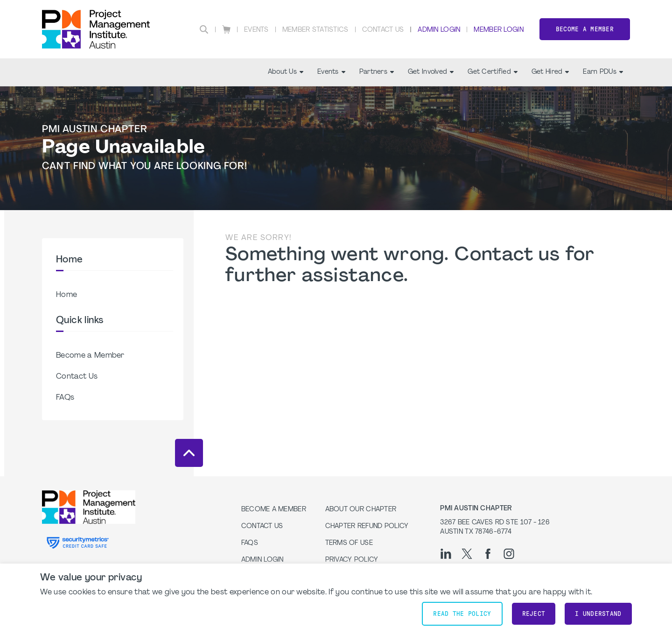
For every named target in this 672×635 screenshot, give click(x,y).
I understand (598, 614)
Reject (534, 614)
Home (66, 295)
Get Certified (493, 72)
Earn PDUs (603, 72)
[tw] (467, 554)
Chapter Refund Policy (367, 526)
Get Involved (431, 72)
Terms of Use (349, 543)
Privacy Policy (352, 560)
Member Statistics (315, 30)
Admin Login (439, 30)
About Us (286, 72)
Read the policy (462, 614)
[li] (446, 554)
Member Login (498, 30)
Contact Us (383, 30)
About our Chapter (361, 510)
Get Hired (550, 72)
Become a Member (585, 29)
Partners (377, 72)
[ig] (509, 554)
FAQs (65, 398)
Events (256, 30)
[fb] (488, 554)
